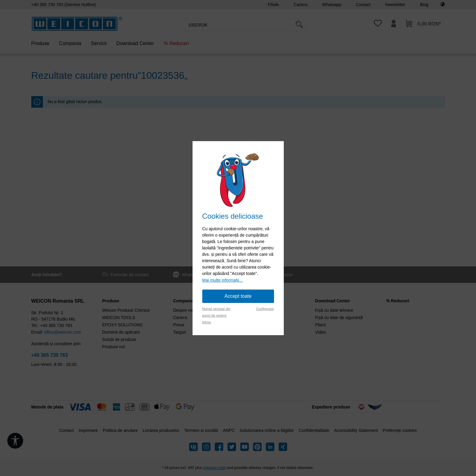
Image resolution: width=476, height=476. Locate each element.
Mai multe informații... (222, 280)
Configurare (265, 309)
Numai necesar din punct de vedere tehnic (216, 315)
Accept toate (238, 296)
